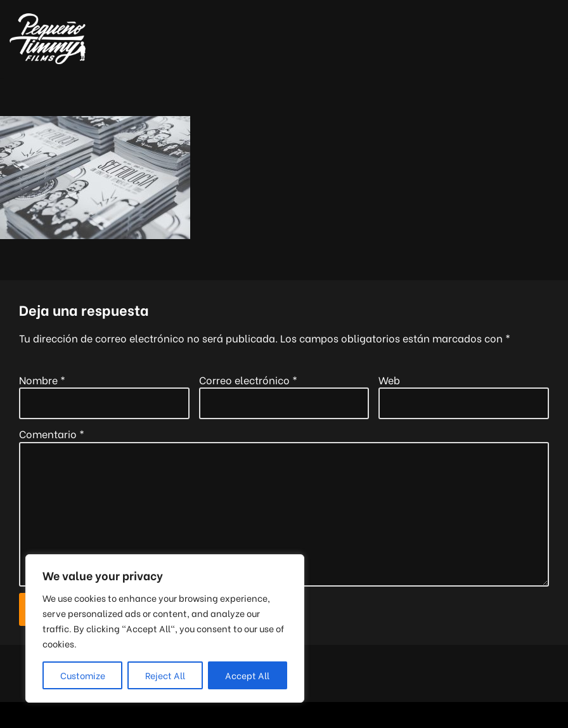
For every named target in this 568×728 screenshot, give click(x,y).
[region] (165, 628)
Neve (207, 715)
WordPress (348, 715)
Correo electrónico (248, 380)
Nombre (42, 380)
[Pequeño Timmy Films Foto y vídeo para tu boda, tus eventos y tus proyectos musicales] (48, 39)
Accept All (247, 675)
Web (389, 380)
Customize (83, 675)
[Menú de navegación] (544, 39)
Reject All (165, 675)
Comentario (52, 433)
